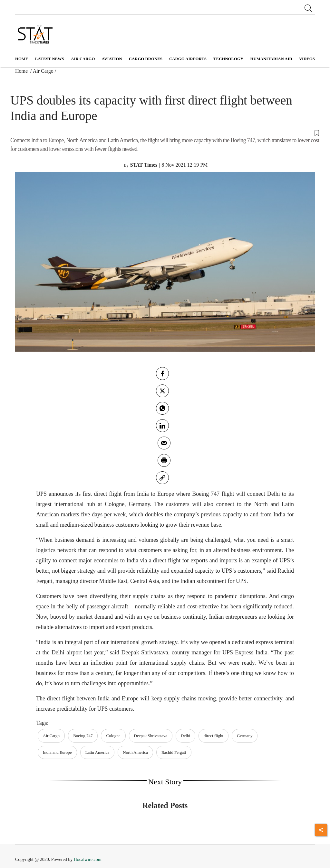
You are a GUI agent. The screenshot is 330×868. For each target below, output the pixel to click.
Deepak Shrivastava (151, 736)
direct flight (214, 736)
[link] (162, 478)
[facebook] (162, 374)
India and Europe (57, 752)
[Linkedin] (162, 426)
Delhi (185, 736)
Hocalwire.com (88, 859)
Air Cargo (43, 71)
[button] (165, 132)
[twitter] (162, 391)
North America (135, 752)
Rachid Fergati (174, 752)
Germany (245, 736)
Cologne (113, 736)
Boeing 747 (83, 736)
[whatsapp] (162, 408)
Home (22, 59)
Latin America (97, 752)
